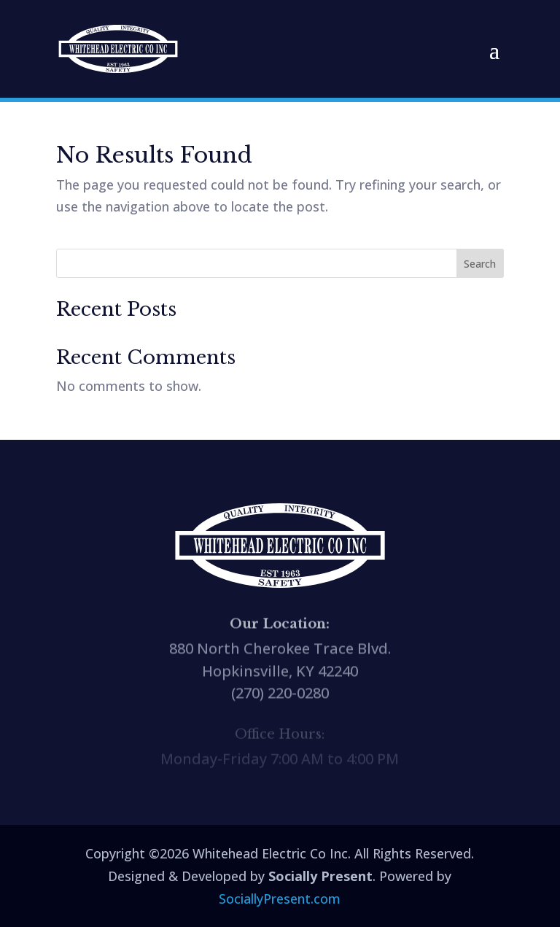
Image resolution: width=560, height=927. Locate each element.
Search (480, 264)
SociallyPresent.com (280, 899)
